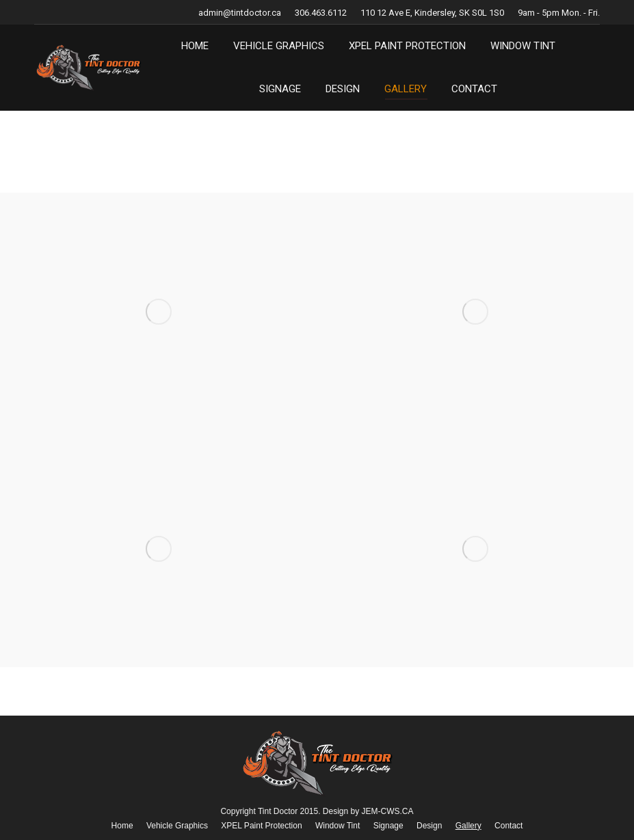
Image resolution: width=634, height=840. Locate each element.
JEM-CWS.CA (388, 811)
